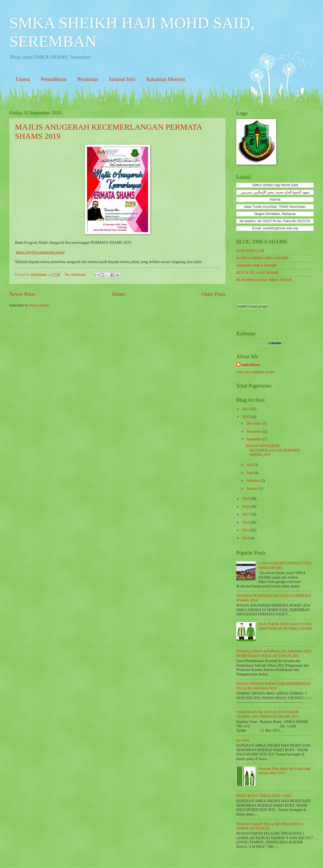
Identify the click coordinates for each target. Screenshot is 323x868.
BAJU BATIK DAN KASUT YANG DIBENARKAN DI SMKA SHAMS (285, 626)
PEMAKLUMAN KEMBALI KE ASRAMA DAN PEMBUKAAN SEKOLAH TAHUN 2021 (274, 654)
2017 (246, 514)
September (255, 439)
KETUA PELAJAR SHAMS (257, 273)
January (253, 489)
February (253, 481)
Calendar (275, 343)
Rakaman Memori (166, 79)
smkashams (251, 365)
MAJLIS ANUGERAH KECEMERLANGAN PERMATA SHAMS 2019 (273, 450)
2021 (246, 409)
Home (118, 294)
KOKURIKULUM (250, 251)
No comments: (76, 275)
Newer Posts (22, 294)
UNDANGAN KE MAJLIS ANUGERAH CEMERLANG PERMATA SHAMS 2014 (267, 714)
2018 (246, 507)
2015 (246, 530)
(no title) (243, 740)
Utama (23, 79)
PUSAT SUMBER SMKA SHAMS (262, 258)
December (254, 423)
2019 (246, 499)
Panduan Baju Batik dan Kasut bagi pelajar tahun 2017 (285, 771)
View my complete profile (255, 372)
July (250, 465)
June (250, 473)
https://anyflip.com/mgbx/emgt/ (41, 252)
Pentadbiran (54, 79)
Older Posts (214, 294)
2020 (246, 417)
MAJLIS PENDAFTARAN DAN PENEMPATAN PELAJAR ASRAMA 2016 (273, 686)
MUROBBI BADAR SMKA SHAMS (264, 280)
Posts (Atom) (39, 305)
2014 (246, 538)
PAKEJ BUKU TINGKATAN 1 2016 (264, 796)
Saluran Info (122, 79)
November (255, 431)
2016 (246, 522)
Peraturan (88, 79)
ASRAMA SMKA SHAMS (257, 266)
